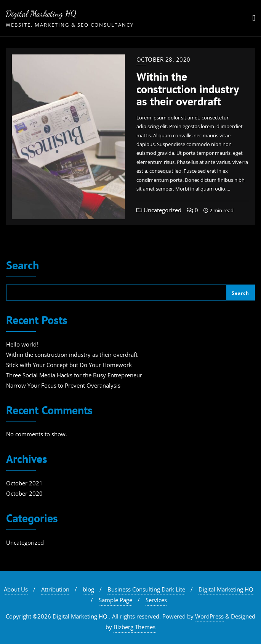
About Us (16, 589)
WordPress (209, 616)
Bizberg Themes (135, 627)
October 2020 (24, 493)
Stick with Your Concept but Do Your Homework (69, 365)
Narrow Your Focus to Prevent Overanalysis (63, 385)
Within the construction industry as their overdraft (187, 89)
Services (156, 600)
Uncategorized (159, 210)
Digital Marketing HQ (226, 589)
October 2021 (24, 483)
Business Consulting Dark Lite (146, 589)
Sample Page (115, 600)
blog (88, 589)
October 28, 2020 (163, 59)
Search (22, 266)
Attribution (55, 589)
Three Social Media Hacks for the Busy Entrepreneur (74, 375)
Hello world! (22, 344)
